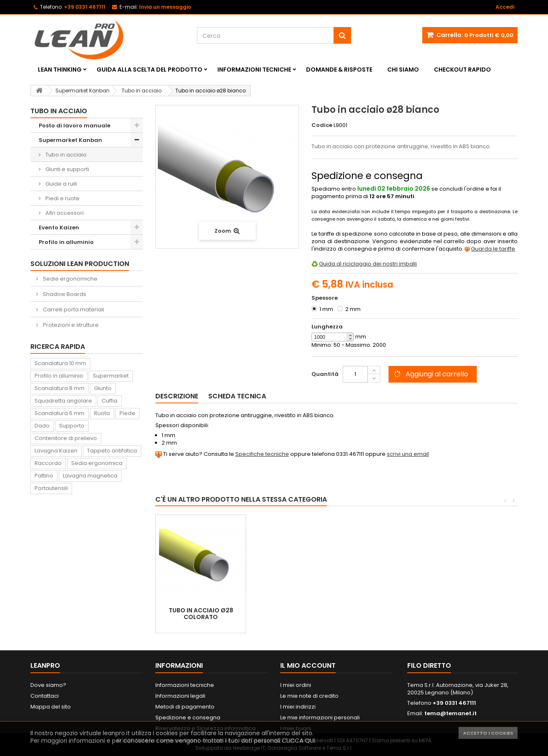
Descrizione (177, 396)
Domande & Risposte (339, 70)
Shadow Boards (64, 294)
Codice (322, 125)
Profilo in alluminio (66, 242)
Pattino (44, 476)
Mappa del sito (51, 707)
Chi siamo (403, 70)
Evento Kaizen (59, 228)
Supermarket (111, 376)
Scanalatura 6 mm (60, 413)
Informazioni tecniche (254, 70)
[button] (350, 335)
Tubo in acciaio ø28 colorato (201, 614)
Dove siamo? (48, 685)
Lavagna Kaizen (56, 451)
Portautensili (51, 488)
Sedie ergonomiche (70, 279)
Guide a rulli (61, 184)
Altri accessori (64, 213)
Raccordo (48, 463)
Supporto (72, 426)
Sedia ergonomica (97, 463)
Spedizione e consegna (188, 717)
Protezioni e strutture (70, 325)
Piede (127, 413)
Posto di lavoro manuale (75, 126)
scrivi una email (408, 454)
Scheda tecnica (237, 396)
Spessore (325, 298)
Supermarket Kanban (70, 140)
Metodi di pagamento (185, 707)
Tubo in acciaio (65, 155)
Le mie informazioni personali (320, 717)
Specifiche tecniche (262, 454)
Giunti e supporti (67, 169)
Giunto (103, 388)
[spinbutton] (333, 337)
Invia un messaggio (165, 7)
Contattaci (45, 696)
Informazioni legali (180, 696)
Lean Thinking (60, 70)
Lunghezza (327, 327)
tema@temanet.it (451, 713)
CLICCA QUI (298, 741)
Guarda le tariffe (493, 249)
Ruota (102, 413)
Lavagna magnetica (90, 476)
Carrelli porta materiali (73, 310)
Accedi (505, 7)
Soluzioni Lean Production (80, 264)
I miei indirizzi (298, 707)
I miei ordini (296, 685)
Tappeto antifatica (112, 451)
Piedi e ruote (62, 198)
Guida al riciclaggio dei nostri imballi (368, 264)
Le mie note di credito (309, 696)
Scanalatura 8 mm (60, 388)
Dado (42, 426)
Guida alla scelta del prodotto (149, 70)
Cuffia (110, 401)
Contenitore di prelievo (66, 438)
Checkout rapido (462, 70)
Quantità (325, 374)
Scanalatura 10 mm (60, 363)
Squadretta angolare (63, 401)
